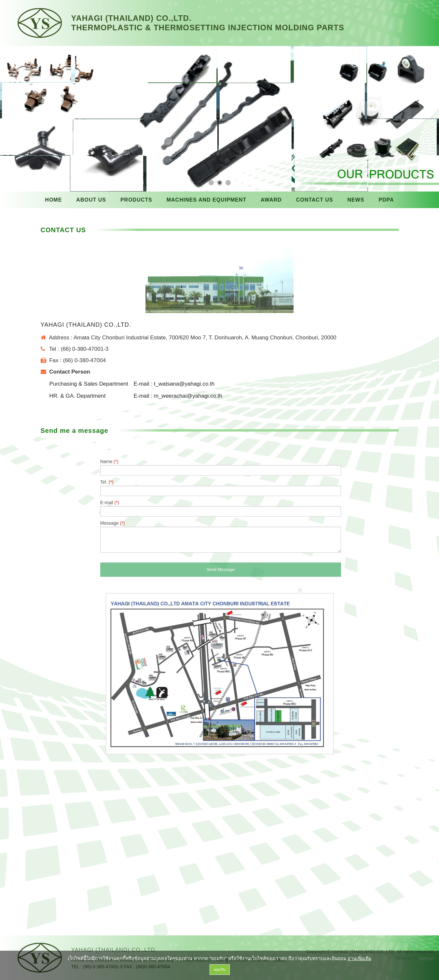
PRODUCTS (136, 200)
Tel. (221, 488)
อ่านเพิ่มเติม (359, 959)
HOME (53, 200)
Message (221, 537)
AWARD (271, 200)
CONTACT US (315, 200)
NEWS (356, 200)
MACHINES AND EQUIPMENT (206, 200)
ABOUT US (91, 200)
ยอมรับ (220, 970)
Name (221, 467)
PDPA (386, 200)
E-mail (221, 508)
